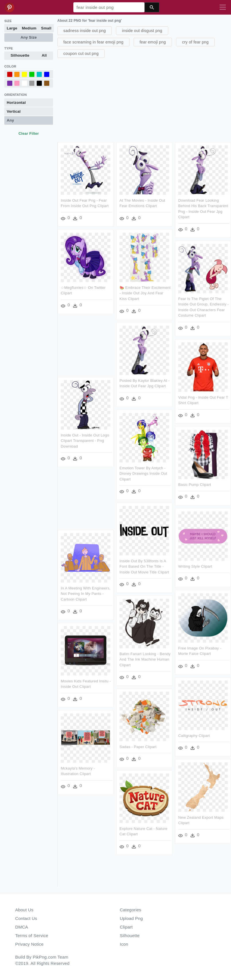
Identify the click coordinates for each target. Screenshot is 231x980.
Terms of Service (32, 936)
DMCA (22, 927)
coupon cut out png (81, 53)
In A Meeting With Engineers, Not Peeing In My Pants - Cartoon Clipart (86, 593)
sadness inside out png (85, 31)
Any (10, 120)
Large (12, 28)
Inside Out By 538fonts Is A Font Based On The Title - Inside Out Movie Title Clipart (144, 566)
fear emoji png (153, 42)
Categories (131, 910)
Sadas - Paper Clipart (138, 746)
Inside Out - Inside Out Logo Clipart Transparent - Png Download (85, 441)
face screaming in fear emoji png (93, 42)
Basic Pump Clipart (194, 484)
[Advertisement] (143, 99)
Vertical (14, 111)
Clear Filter (29, 133)
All (44, 55)
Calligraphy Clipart (194, 735)
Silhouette (20, 55)
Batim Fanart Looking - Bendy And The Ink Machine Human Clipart (145, 659)
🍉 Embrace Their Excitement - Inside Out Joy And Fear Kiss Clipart (145, 293)
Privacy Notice (29, 944)
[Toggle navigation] (223, 7)
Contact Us (26, 918)
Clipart (126, 927)
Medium (29, 28)
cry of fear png (195, 42)
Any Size (29, 37)
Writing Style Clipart (195, 566)
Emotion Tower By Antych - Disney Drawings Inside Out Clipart (143, 473)
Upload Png (131, 918)
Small (46, 28)
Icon (124, 944)
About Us (24, 910)
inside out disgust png (142, 31)
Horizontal (16, 103)
